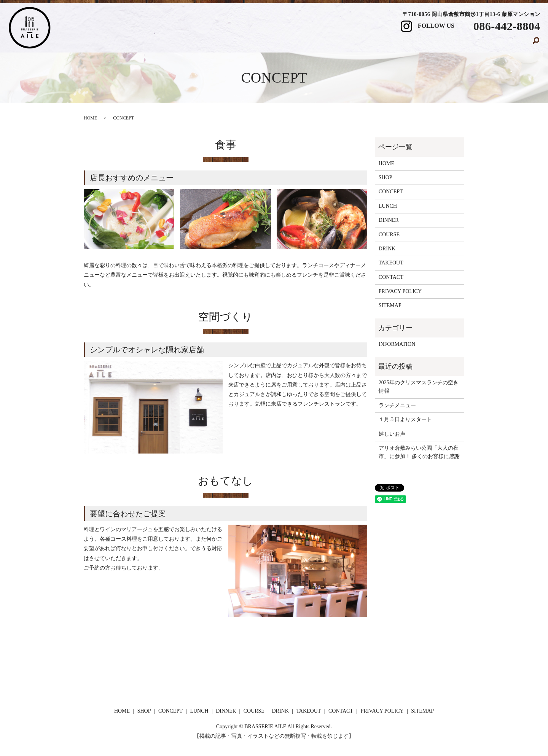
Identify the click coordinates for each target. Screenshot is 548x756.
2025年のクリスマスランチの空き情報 (419, 387)
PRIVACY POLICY (400, 291)
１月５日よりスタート (405, 419)
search (536, 43)
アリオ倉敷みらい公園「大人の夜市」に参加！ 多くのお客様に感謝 (419, 452)
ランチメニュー (397, 405)
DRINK (412, 43)
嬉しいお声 (392, 434)
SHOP (202, 43)
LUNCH (287, 43)
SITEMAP (390, 305)
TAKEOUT (455, 43)
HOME (166, 43)
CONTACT (503, 43)
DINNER (328, 43)
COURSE (371, 43)
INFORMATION (397, 344)
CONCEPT (243, 43)
